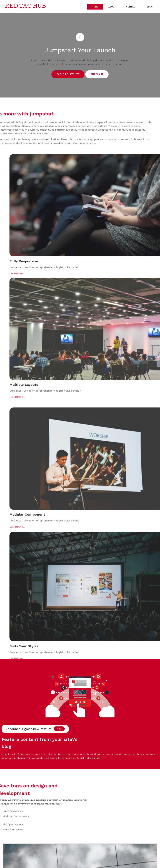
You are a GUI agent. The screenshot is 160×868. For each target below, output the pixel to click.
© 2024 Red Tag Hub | (13, 865)
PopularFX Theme (34, 865)
